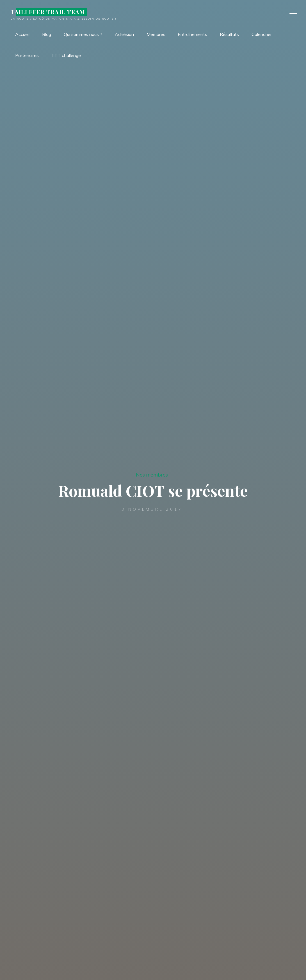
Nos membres (152, 475)
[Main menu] (292, 13)
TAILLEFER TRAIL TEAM (48, 12)
